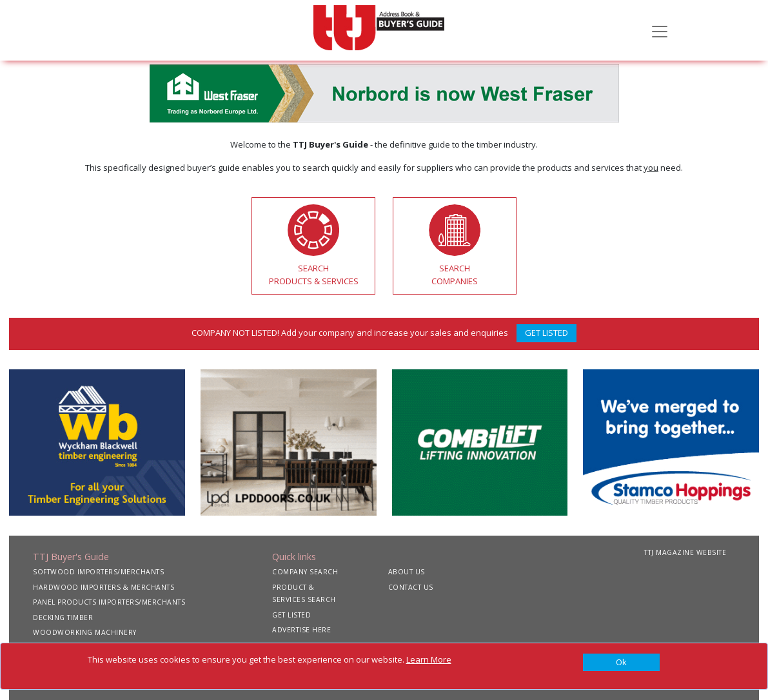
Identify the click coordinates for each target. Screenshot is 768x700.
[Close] (622, 663)
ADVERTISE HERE (301, 630)
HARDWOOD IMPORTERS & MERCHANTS (103, 587)
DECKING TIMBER (63, 617)
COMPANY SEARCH (305, 572)
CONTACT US (411, 587)
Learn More (429, 659)
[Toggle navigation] (660, 30)
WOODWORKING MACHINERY (85, 632)
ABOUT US (407, 572)
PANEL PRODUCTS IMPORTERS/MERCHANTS (109, 602)
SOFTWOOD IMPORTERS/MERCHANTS (98, 572)
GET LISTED (546, 333)
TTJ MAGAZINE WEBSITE (685, 552)
